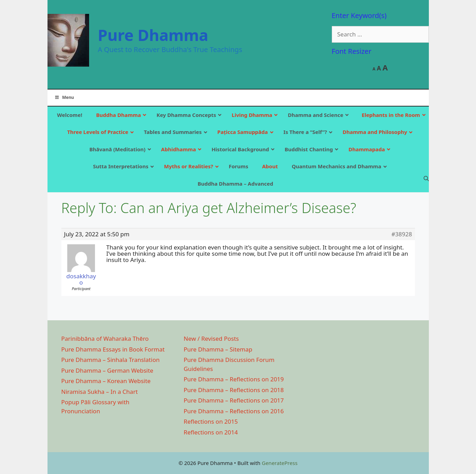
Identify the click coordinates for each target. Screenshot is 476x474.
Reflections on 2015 (211, 421)
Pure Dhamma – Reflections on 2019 (234, 379)
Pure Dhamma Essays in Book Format (113, 349)
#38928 (402, 234)
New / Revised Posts (211, 338)
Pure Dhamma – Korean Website (106, 381)
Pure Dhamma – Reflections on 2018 (234, 390)
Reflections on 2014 (211, 432)
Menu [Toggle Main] (64, 97)
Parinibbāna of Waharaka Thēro (105, 338)
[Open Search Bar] (426, 178)
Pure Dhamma (153, 35)
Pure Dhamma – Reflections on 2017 (234, 400)
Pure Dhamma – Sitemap (218, 349)
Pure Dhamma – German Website (107, 370)
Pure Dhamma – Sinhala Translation (111, 360)
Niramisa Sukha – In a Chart (100, 392)
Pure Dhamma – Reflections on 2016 (234, 411)
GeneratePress (280, 463)
